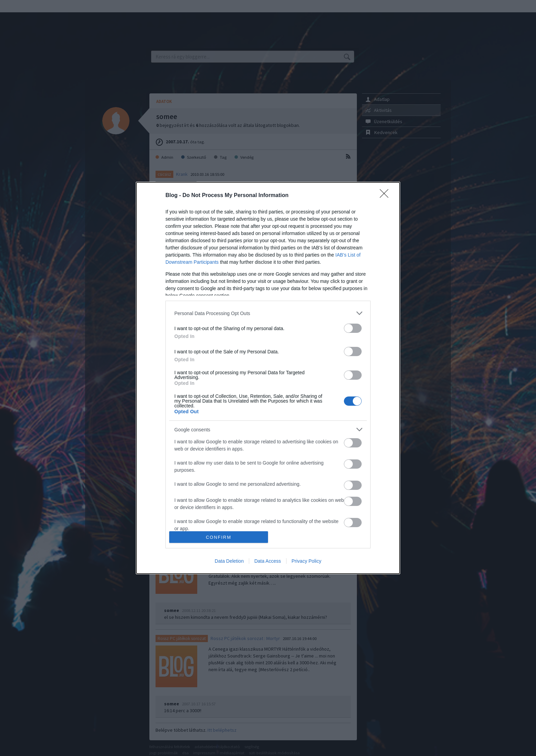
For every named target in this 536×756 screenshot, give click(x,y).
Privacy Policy (306, 561)
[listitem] (268, 313)
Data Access (268, 561)
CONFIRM (219, 537)
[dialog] (268, 378)
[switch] (353, 328)
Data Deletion (229, 561)
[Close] (386, 196)
